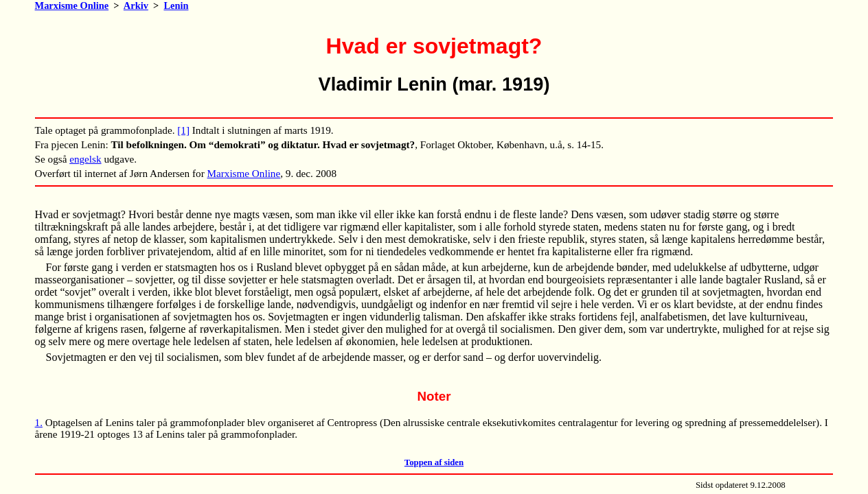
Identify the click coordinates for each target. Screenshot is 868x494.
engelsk (85, 159)
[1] (183, 130)
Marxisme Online (72, 5)
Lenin (176, 5)
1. (39, 422)
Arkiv (136, 5)
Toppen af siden (434, 462)
